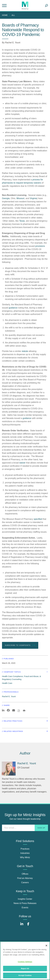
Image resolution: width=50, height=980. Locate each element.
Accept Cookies (25, 975)
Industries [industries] (25, 853)
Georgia (6, 198)
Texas (22, 221)
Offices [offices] (25, 874)
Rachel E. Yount (13, 43)
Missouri (21, 198)
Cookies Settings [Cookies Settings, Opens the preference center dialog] (25, 962)
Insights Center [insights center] (25, 899)
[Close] (46, 946)
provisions (40, 246)
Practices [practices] (25, 849)
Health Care (7, 683)
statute (25, 351)
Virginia (33, 198)
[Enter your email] (25, 828)
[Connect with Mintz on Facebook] (28, 925)
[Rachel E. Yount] (9, 769)
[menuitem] (5, 15)
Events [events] (25, 908)
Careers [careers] (25, 882)
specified (38, 519)
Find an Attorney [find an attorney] (25, 878)
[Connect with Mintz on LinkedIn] (22, 925)
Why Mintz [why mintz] (25, 857)
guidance (13, 308)
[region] (25, 961)
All (13, 15)
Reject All (25, 969)
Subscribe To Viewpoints (20, 645)
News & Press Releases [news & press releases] (25, 903)
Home (5, 15)
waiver (22, 463)
